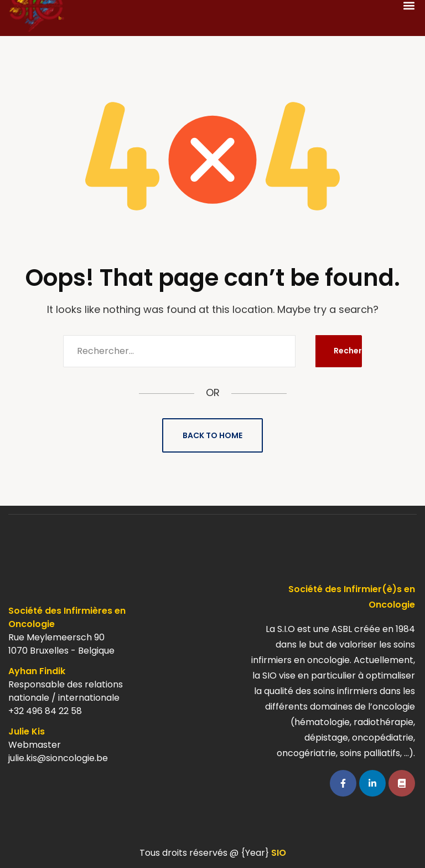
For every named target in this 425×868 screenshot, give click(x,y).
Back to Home (212, 435)
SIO (279, 853)
